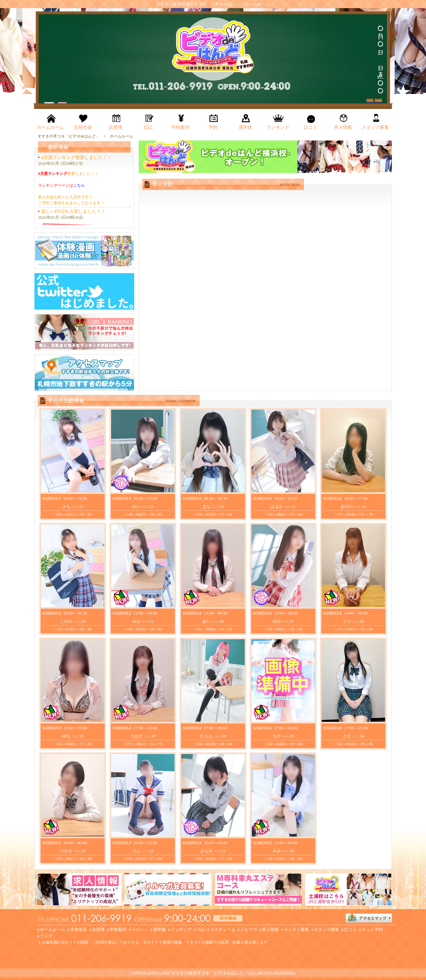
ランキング (181, 929)
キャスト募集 (296, 929)
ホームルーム (53, 929)
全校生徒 (79, 929)
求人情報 (270, 929)
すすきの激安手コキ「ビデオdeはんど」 (209, 973)
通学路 (159, 929)
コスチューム (223, 929)
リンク (46, 936)
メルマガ (249, 929)
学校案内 (118, 929)
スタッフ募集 (327, 929)
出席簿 (98, 929)
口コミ (350, 929)
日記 (201, 929)
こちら (79, 185)
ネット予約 (372, 929)
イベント (140, 929)
